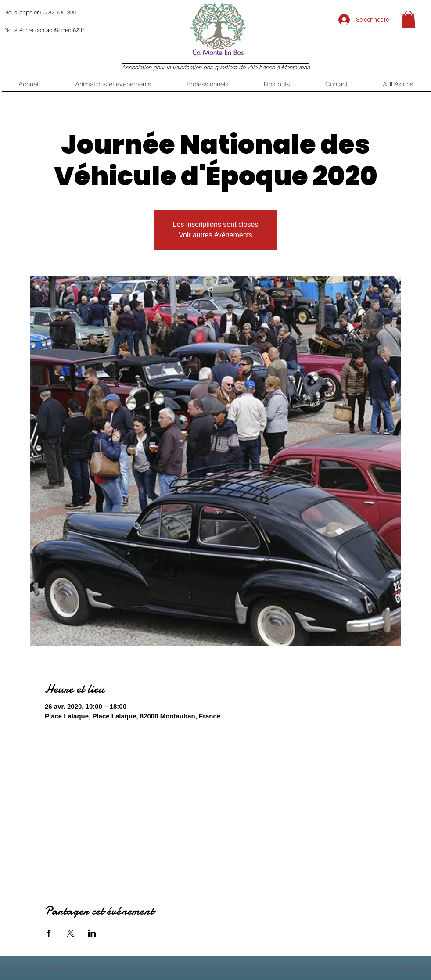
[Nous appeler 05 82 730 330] (77, 12)
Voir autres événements (215, 235)
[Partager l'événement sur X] (70, 933)
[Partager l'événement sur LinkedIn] (92, 933)
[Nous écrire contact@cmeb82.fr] (77, 30)
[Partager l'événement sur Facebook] (49, 933)
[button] (408, 19)
